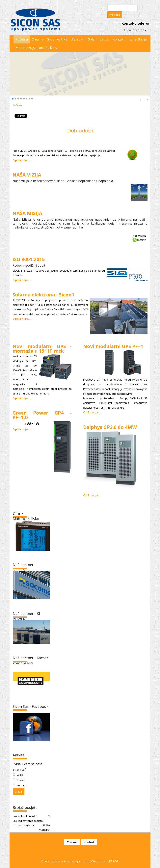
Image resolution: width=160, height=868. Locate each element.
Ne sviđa (21, 785)
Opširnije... (22, 160)
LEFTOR (113, 861)
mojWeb (92, 861)
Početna (17, 105)
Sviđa (20, 775)
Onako (20, 780)
